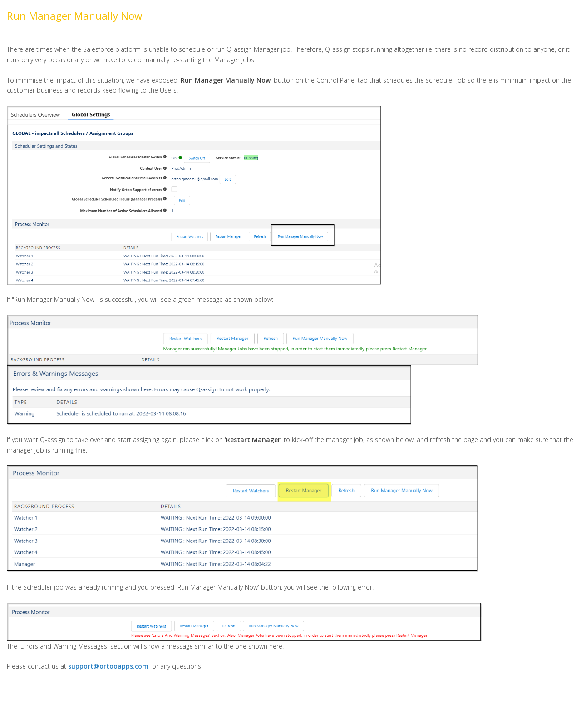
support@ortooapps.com (108, 666)
